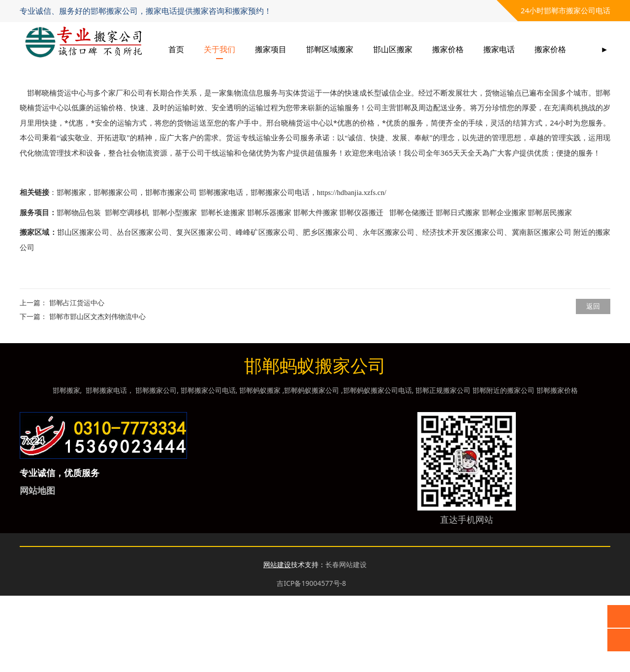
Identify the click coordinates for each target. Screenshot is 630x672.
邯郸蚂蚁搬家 (260, 466)
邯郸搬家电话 (221, 269)
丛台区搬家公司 (143, 309)
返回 (593, 382)
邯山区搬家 (434, 49)
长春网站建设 (346, 641)
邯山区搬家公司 (83, 309)
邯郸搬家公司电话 (280, 269)
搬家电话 (540, 49)
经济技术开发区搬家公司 (463, 309)
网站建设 (277, 641)
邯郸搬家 (71, 269)
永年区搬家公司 (389, 309)
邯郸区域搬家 (371, 49)
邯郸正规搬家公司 (443, 466)
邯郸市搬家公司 (171, 269)
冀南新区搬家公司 (542, 309)
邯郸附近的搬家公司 (504, 466)
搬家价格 (489, 49)
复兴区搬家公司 (202, 309)
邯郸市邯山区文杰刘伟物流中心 (97, 393)
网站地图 (37, 567)
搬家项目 (312, 49)
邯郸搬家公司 (116, 269)
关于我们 (261, 49)
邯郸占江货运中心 (77, 379)
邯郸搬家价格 (557, 466)
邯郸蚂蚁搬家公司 (312, 466)
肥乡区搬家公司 (329, 309)
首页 (218, 49)
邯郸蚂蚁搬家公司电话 (378, 466)
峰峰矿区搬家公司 (266, 309)
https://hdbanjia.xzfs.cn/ (352, 269)
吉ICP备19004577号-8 (311, 659)
